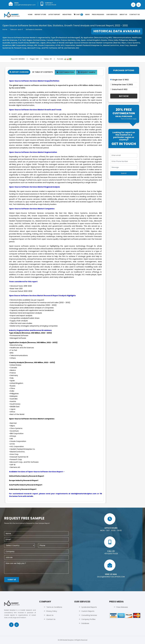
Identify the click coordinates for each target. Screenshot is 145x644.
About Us (123, 14)
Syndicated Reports (89, 607)
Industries (67, 14)
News (87, 14)
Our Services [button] (112, 14)
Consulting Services (89, 615)
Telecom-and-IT (16, 29)
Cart (78, 14)
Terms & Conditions (54, 607)
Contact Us (135, 14)
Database (85, 623)
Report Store (40, 14)
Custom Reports (88, 611)
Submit (12, 580)
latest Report (54, 14)
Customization (65, 72)
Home (30, 14)
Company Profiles (88, 619)
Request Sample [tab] (87, 72)
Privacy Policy (52, 611)
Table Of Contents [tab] (42, 72)
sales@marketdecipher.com (25, 5)
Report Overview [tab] (19, 72)
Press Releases (98, 14)
